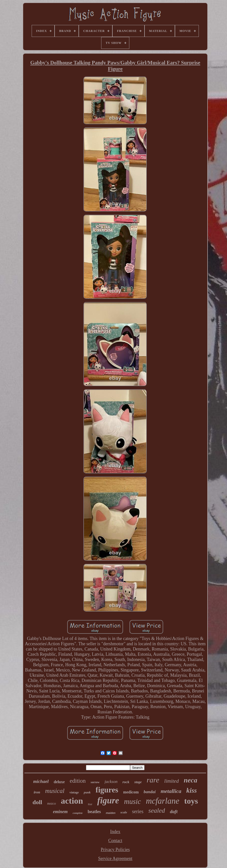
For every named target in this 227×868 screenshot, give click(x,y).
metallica (171, 791)
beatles (94, 812)
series (138, 811)
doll (38, 802)
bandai (150, 792)
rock (126, 782)
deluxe (59, 782)
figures (107, 790)
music (133, 801)
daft (174, 812)
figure (108, 801)
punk (87, 792)
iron (37, 792)
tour (90, 804)
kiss (192, 790)
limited (171, 781)
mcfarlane (162, 801)
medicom (131, 792)
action (72, 801)
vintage (74, 792)
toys (191, 801)
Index (115, 832)
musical (55, 791)
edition (78, 781)
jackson (111, 782)
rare (153, 780)
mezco (51, 804)
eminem (60, 812)
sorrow (95, 782)
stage (138, 782)
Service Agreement (115, 859)
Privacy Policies (115, 850)
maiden (111, 813)
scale (124, 812)
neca (190, 780)
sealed (157, 811)
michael (41, 781)
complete (77, 813)
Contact (115, 841)
